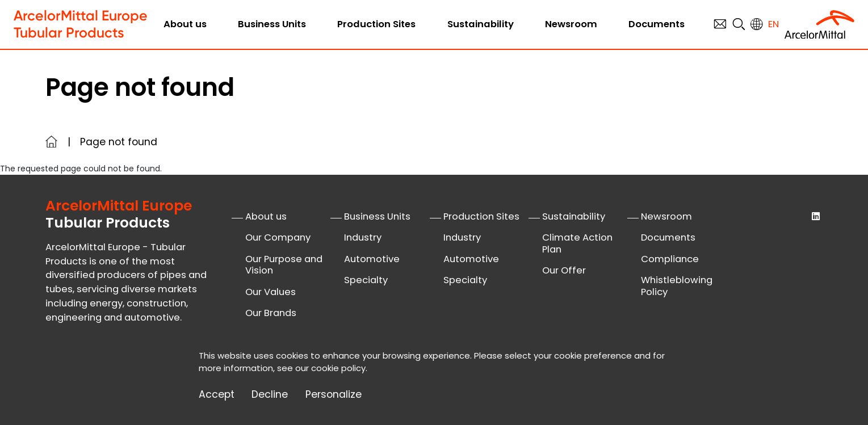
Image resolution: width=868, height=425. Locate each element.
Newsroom (571, 24)
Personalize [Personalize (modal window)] (334, 395)
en (773, 24)
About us (185, 24)
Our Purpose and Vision (284, 265)
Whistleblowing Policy (677, 286)
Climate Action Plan (577, 243)
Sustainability (481, 24)
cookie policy (338, 368)
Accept (217, 395)
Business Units (272, 24)
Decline (270, 395)
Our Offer (564, 270)
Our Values (271, 292)
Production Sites (376, 24)
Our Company (278, 237)
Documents (657, 24)
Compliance (670, 259)
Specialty (366, 280)
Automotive (372, 259)
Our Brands (271, 313)
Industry (363, 237)
